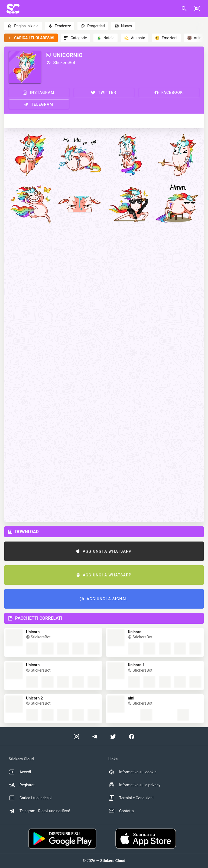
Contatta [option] (121, 811)
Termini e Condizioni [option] (131, 798)
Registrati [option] (22, 785)
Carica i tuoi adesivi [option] (30, 798)
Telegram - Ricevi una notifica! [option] (39, 811)
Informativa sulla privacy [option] (134, 785)
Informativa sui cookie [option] (132, 772)
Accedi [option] (20, 772)
